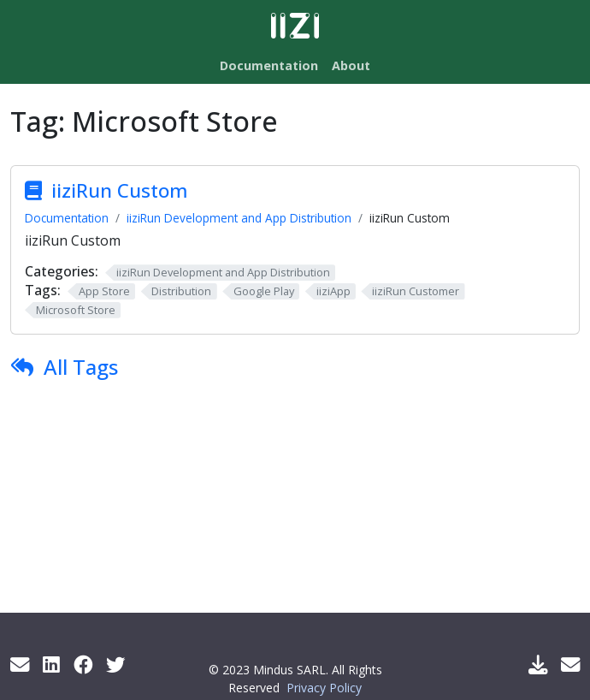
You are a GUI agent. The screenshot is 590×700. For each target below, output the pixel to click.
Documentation (67, 218)
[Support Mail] (570, 664)
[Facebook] (83, 664)
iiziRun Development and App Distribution (239, 218)
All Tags (81, 367)
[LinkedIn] (51, 664)
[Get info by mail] (20, 664)
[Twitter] (115, 664)
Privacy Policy (324, 688)
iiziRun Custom (120, 190)
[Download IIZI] (538, 664)
